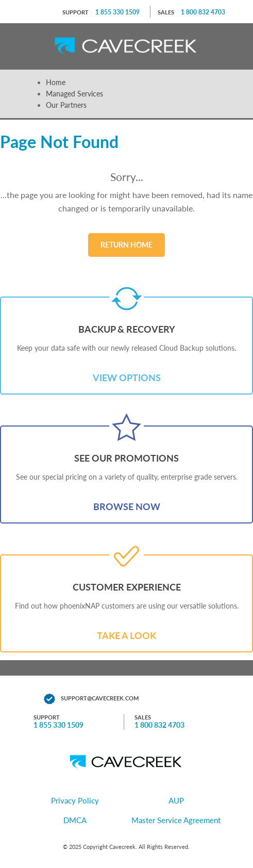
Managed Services (74, 94)
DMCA (75, 820)
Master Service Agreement (176, 820)
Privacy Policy (75, 800)
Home (56, 82)
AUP (176, 800)
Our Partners (66, 105)
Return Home (126, 245)
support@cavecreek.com (100, 698)
